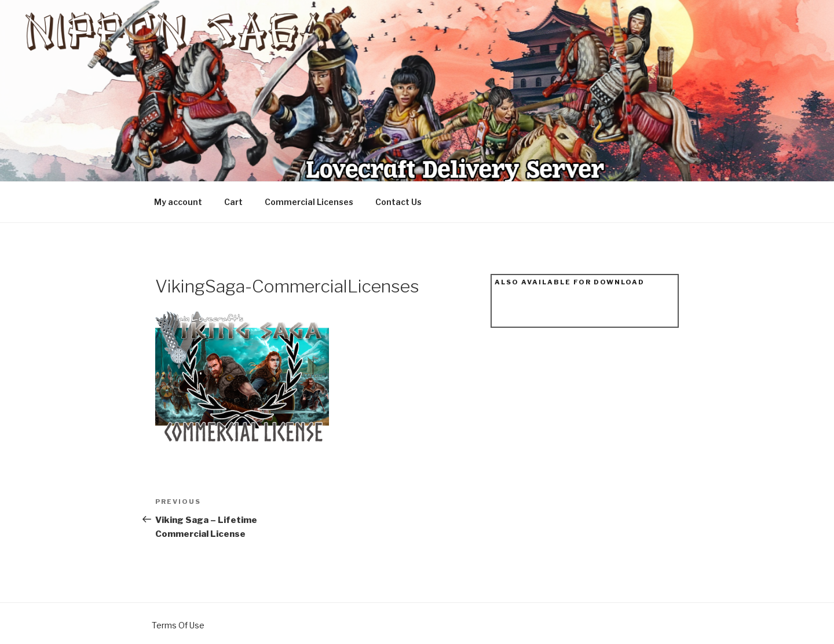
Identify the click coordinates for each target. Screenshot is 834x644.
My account (178, 202)
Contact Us (398, 202)
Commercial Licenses (309, 202)
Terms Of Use (178, 625)
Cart (233, 202)
